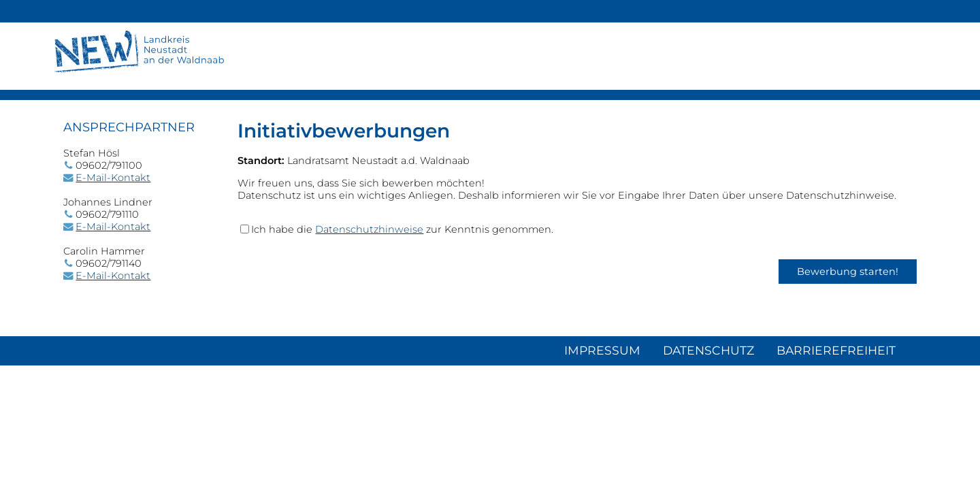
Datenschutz (708, 350)
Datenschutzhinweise (369, 229)
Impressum (602, 350)
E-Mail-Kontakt (113, 178)
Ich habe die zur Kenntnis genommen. (402, 229)
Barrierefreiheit (836, 350)
